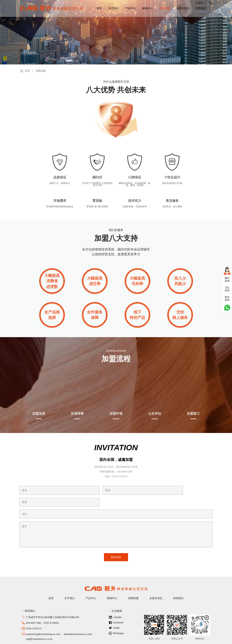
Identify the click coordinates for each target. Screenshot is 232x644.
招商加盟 (164, 8)
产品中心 (130, 8)
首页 (99, 8)
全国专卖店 (183, 8)
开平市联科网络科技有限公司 (116, 640)
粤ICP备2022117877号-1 (145, 640)
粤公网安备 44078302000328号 (176, 640)
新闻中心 (147, 8)
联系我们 (201, 8)
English (199, 3)
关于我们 (114, 8)
